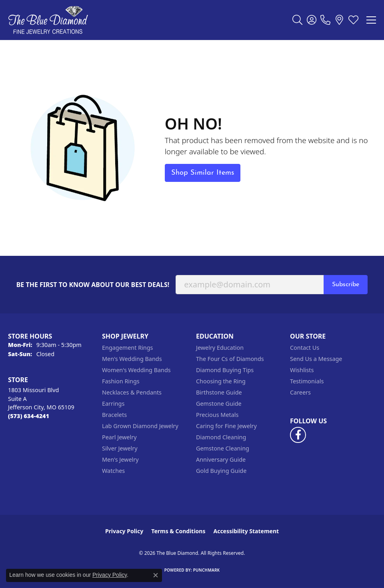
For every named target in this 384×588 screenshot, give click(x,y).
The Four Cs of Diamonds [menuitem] (230, 359)
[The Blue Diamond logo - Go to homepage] (48, 20)
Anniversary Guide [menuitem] (221, 459)
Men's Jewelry (120, 459)
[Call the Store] (29, 416)
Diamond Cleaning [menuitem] (221, 437)
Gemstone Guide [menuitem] (219, 404)
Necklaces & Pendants (132, 392)
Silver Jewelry (120, 448)
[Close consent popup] (156, 575)
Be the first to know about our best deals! (93, 285)
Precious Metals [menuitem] (217, 415)
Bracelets (114, 415)
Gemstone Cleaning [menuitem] (223, 448)
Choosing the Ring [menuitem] (221, 381)
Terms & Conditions (178, 531)
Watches (113, 471)
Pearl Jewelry (119, 437)
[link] (325, 20)
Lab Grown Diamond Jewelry (140, 426)
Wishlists (302, 370)
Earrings (113, 404)
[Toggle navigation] (371, 20)
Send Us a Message (316, 359)
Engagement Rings (128, 348)
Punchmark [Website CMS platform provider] (207, 570)
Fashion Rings (121, 381)
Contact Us (305, 348)
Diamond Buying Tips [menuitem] (225, 370)
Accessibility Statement (246, 531)
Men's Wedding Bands (132, 359)
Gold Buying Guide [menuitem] (221, 471)
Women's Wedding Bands (136, 370)
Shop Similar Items (203, 173)
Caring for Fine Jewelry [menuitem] (226, 426)
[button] (297, 20)
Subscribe (346, 285)
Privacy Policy (124, 531)
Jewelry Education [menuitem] (220, 348)
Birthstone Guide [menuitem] (219, 392)
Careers (300, 392)
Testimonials (307, 381)
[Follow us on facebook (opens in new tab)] (298, 435)
